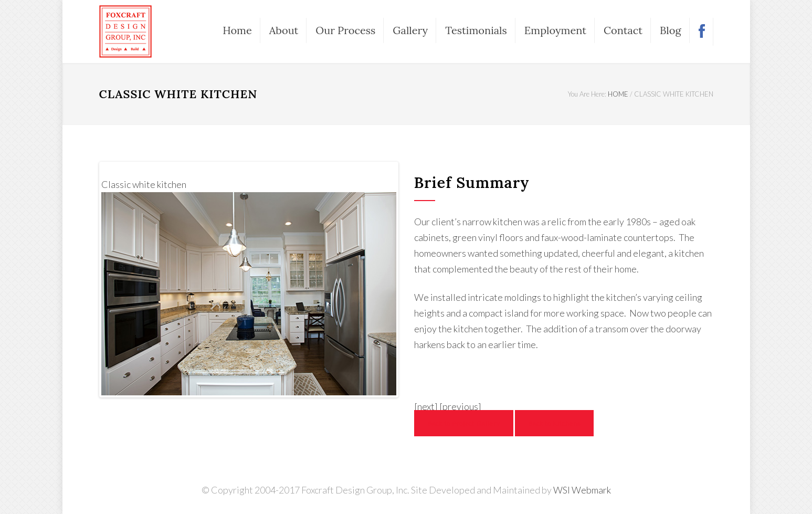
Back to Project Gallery (464, 423)
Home (237, 30)
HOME (618, 94)
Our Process (345, 30)
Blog (670, 30)
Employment (555, 30)
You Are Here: (587, 94)
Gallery (410, 30)
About (284, 30)
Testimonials (476, 30)
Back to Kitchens (554, 423)
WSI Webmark (582, 490)
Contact (623, 30)
